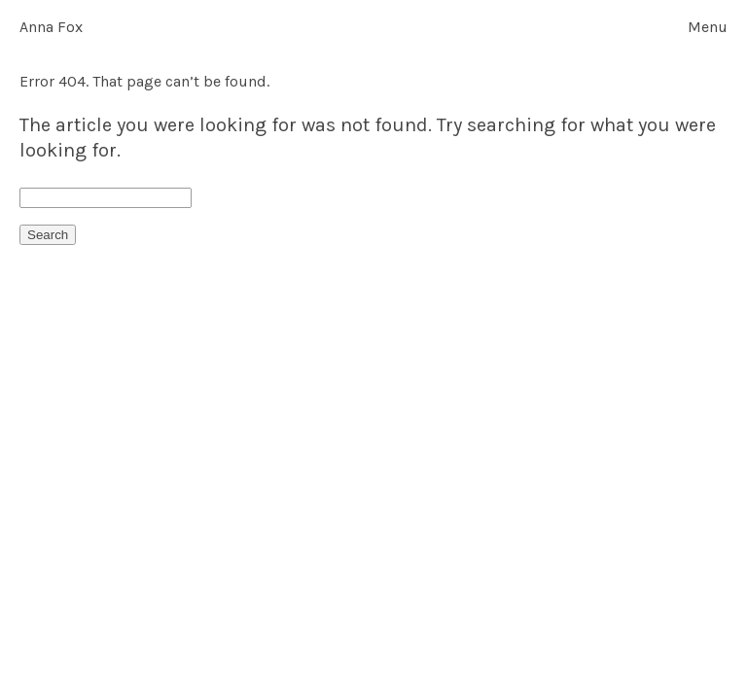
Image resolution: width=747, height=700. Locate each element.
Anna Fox (51, 27)
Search (48, 235)
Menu (708, 27)
